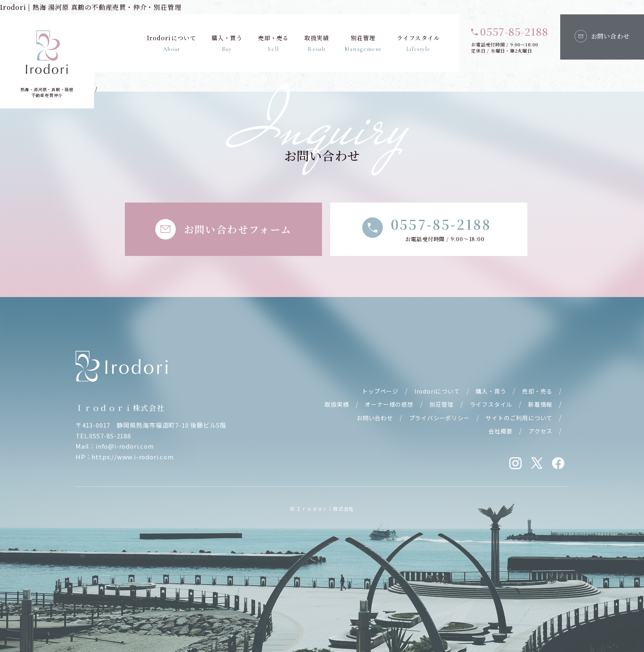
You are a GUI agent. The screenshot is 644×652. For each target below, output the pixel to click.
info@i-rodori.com (125, 446)
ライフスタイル (418, 43)
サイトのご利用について (519, 418)
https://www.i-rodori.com (132, 457)
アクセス (540, 431)
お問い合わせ (375, 418)
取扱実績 (317, 43)
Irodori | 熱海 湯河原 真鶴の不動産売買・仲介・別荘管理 (91, 7)
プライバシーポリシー (439, 418)
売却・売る (273, 43)
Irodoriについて (171, 43)
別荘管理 (363, 43)
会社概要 (500, 431)
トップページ (380, 391)
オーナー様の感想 (389, 404)
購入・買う (227, 43)
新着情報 (540, 404)
